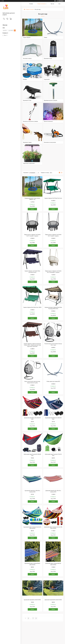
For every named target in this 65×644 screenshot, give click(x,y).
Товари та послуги (41, 4)
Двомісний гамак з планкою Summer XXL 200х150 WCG (53, 528)
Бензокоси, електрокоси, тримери (30, 121)
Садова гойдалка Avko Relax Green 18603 (32, 307)
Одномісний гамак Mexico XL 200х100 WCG (53, 418)
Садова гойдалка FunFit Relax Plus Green (53, 198)
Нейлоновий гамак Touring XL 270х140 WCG (53, 455)
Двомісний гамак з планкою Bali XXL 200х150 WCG (53, 564)
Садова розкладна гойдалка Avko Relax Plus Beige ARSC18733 (53, 308)
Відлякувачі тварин (27, 142)
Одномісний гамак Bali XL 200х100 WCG (32, 600)
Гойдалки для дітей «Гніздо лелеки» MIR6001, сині (32, 199)
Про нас (52, 4)
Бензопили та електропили (50, 142)
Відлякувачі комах (48, 58)
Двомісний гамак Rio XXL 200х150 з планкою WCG (53, 491)
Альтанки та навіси (27, 58)
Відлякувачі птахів (27, 100)
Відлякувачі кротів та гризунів (51, 100)
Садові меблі (47, 79)
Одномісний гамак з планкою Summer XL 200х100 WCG (32, 528)
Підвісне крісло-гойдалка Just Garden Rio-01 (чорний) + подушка (32, 235)
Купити (32, 209)
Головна (31, 4)
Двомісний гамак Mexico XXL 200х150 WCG (32, 418)
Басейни (25, 79)
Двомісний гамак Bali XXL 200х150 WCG (53, 600)
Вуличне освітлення (48, 121)
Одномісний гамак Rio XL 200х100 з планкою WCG (32, 491)
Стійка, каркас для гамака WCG (53, 381)
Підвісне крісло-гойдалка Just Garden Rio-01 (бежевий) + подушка (53, 272)
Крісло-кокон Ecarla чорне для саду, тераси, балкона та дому (32, 382)
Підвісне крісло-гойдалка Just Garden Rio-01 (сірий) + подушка (53, 235)
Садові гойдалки (27, 37)
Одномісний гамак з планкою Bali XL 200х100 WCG (32, 564)
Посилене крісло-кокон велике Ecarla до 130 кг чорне (53, 344)
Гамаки (46, 37)
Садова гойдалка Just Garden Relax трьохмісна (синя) (32, 272)
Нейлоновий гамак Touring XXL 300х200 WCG (32, 455)
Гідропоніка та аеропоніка (29, 163)
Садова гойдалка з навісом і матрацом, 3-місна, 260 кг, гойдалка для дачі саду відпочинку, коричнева (32, 345)
